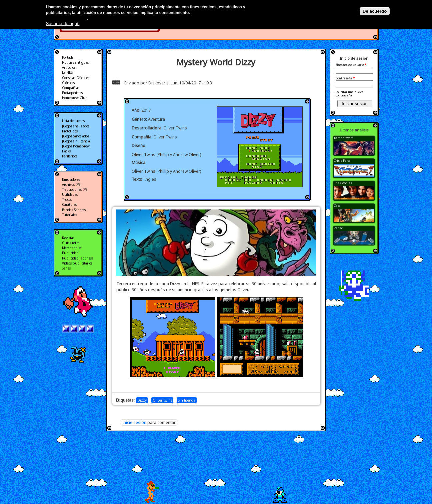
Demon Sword (344, 138)
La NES (67, 72)
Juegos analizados (76, 126)
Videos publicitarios (77, 263)
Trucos (67, 199)
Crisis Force (342, 161)
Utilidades (70, 194)
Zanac (338, 228)
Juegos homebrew (76, 146)
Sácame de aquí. (63, 24)
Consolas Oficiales (76, 78)
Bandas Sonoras (74, 210)
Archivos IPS (71, 184)
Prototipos (70, 131)
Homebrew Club (75, 98)
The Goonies (343, 183)
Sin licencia (187, 400)
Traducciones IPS (75, 189)
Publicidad (70, 253)
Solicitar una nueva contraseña (349, 94)
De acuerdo (375, 11)
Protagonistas (72, 93)
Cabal (338, 206)
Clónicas (68, 83)
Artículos (69, 67)
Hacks (66, 151)
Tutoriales (69, 215)
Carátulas (69, 204)
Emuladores (71, 179)
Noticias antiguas (75, 62)
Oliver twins (162, 400)
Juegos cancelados (75, 136)
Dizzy (142, 400)
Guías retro (71, 243)
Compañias (71, 88)
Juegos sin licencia (76, 141)
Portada (68, 57)
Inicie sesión (134, 422)
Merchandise (72, 248)
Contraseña (345, 78)
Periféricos (70, 156)
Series (66, 268)
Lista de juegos (73, 121)
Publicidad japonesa (78, 258)
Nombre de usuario (351, 65)
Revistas (68, 238)
